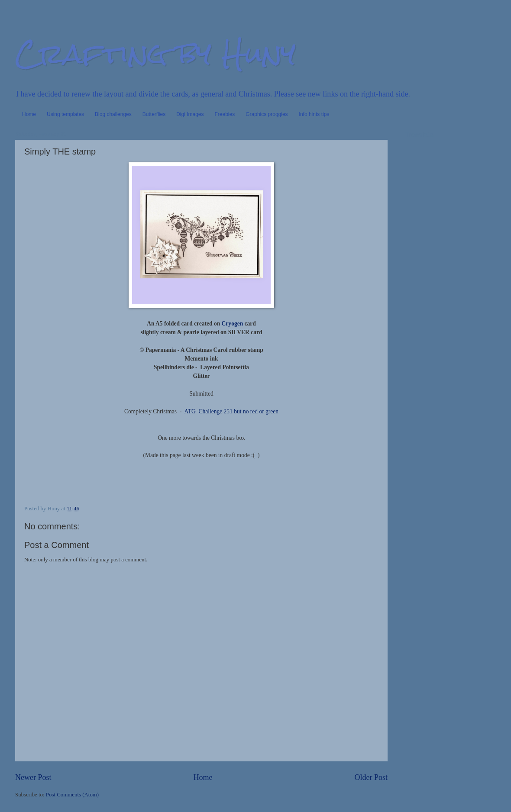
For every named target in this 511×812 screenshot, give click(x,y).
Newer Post (33, 777)
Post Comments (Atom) (72, 795)
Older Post (371, 777)
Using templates (65, 114)
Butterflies (154, 114)
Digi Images (190, 114)
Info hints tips (314, 114)
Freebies (225, 114)
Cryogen (233, 324)
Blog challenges (113, 114)
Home (29, 114)
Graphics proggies (267, 114)
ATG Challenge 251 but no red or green (231, 411)
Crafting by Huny (155, 53)
